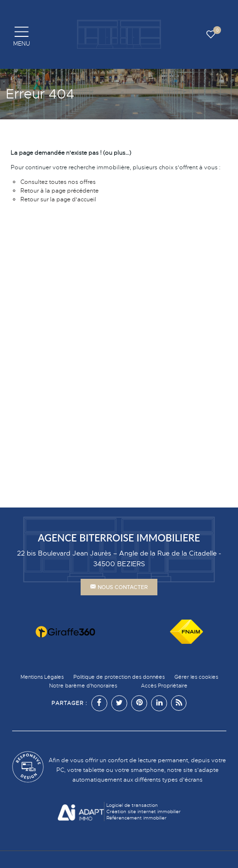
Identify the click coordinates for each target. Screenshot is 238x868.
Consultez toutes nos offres (58, 182)
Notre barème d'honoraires (84, 686)
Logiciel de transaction (132, 805)
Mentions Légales (42, 677)
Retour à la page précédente (59, 191)
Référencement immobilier (136, 818)
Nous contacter (119, 587)
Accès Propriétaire (164, 686)
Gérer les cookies (196, 677)
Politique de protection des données (119, 677)
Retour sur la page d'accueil (58, 199)
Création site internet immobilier (144, 811)
